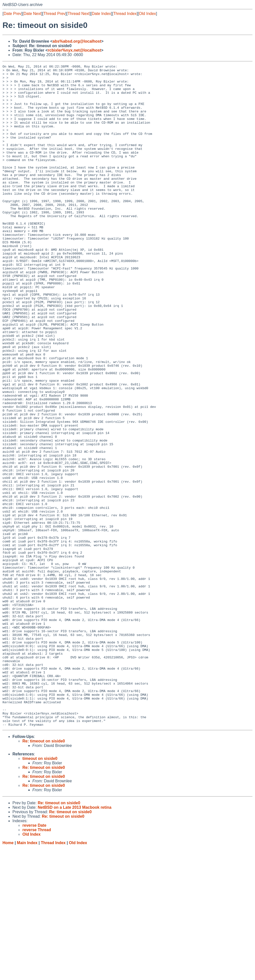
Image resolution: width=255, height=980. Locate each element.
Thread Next (78, 14)
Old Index (147, 14)
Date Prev (12, 14)
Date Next (32, 14)
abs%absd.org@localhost (77, 41)
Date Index (101, 14)
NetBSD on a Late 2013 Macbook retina (74, 940)
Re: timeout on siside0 (44, 873)
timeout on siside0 (40, 891)
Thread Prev (55, 14)
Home (8, 975)
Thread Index (125, 14)
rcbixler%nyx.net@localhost (74, 50)
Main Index (27, 975)
